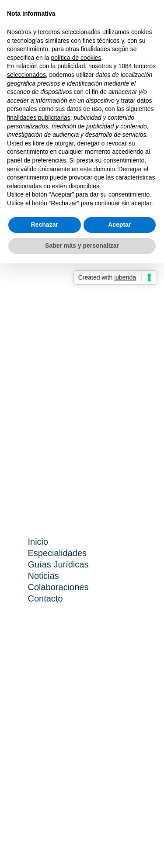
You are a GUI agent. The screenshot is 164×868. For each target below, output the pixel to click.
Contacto (45, 598)
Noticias (44, 576)
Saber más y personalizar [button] (82, 246)
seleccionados (26, 75)
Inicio (38, 542)
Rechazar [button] (45, 225)
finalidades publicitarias (39, 118)
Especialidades (58, 553)
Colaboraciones (58, 587)
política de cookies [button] (76, 58)
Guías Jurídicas (58, 564)
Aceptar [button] (119, 225)
